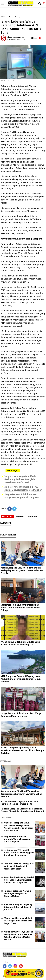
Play (39, 973)
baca (34, 38)
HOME (3, 17)
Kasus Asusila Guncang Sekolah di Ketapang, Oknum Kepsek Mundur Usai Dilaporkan (19, 880)
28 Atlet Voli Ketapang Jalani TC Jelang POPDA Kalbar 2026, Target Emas (18, 921)
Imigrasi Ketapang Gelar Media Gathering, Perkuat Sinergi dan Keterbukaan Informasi (20, 479)
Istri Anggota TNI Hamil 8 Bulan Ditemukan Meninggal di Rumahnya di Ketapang (19, 853)
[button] (44, 2)
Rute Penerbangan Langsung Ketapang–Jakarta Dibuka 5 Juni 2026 (18, 907)
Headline (9, 17)
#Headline (20, 516)
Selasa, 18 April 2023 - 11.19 (16, 39)
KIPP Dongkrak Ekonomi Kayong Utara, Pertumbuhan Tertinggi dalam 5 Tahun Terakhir (21, 679)
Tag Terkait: (7, 516)
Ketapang (17, 17)
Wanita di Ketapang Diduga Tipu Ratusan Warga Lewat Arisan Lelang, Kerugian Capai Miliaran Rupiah (18, 827)
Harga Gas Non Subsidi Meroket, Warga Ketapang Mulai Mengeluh (22, 496)
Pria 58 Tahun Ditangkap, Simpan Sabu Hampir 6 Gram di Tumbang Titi (20, 643)
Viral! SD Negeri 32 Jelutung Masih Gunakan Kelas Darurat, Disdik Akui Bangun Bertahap (23, 750)
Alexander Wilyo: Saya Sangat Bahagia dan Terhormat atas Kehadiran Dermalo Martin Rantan (18, 936)
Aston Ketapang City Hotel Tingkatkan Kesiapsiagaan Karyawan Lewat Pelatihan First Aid (22, 570)
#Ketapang (32, 516)
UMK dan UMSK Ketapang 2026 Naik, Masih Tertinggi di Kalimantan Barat (19, 866)
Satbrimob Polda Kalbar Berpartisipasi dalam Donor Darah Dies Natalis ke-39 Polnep (20, 607)
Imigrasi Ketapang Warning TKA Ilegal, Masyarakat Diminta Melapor (23, 488)
